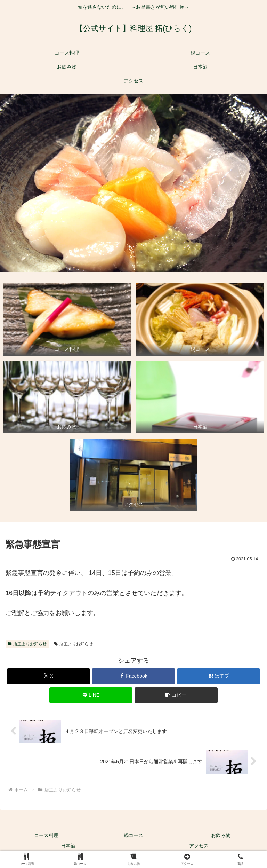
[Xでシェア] (48, 676)
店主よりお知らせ (27, 644)
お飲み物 (221, 835)
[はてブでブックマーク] (219, 676)
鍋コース (133, 835)
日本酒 (68, 846)
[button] (176, 695)
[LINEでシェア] (91, 695)
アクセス (199, 846)
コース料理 (46, 835)
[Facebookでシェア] (133, 676)
